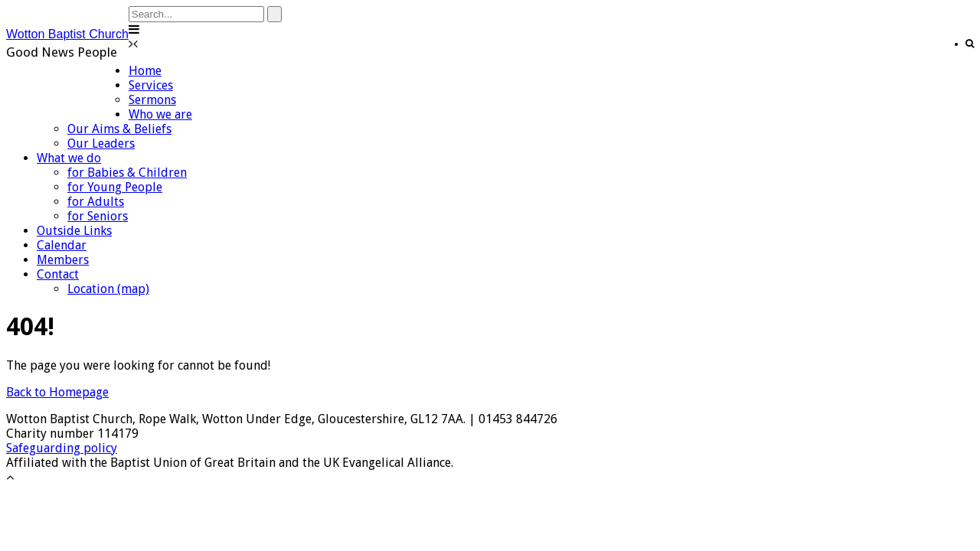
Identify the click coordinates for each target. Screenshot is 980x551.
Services (151, 85)
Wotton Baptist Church (67, 34)
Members (63, 260)
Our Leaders (101, 143)
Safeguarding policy (62, 448)
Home (145, 71)
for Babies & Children (127, 173)
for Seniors (98, 216)
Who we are (160, 114)
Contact (58, 274)
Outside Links (74, 231)
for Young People (115, 187)
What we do (69, 158)
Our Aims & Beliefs (119, 129)
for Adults (96, 202)
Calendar (62, 245)
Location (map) (108, 289)
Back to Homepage (57, 392)
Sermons (152, 100)
